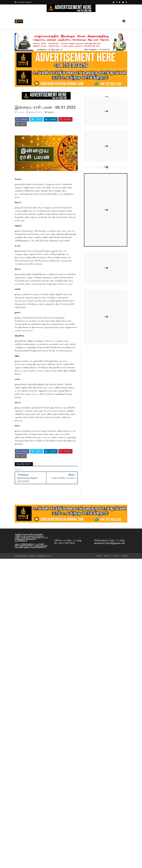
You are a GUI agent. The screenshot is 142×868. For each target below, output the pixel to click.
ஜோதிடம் (51, 112)
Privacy (116, 556)
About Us (107, 556)
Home (99, 556)
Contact (125, 556)
